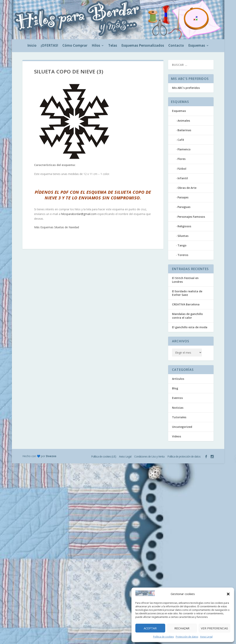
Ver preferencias (214, 628)
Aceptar (150, 628)
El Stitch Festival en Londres (185, 280)
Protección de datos (187, 637)
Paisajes (183, 197)
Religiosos (184, 226)
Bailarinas (184, 130)
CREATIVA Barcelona (186, 304)
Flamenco (184, 149)
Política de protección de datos (184, 456)
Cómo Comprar (75, 46)
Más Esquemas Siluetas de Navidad (57, 227)
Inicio (32, 46)
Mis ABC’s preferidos (186, 88)
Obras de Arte (187, 188)
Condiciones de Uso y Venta (149, 456)
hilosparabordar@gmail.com (79, 214)
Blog (175, 388)
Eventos (177, 398)
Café (181, 140)
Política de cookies (163, 637)
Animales (184, 121)
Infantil (183, 178)
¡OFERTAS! (49, 46)
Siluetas (183, 236)
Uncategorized (182, 427)
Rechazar (182, 628)
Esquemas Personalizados (143, 46)
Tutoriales (179, 417)
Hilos (96, 46)
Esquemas (197, 46)
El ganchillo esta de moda (190, 327)
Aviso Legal (206, 637)
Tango (182, 245)
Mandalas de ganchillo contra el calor (187, 316)
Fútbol (182, 169)
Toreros (183, 255)
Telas (113, 46)
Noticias (178, 408)
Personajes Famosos (191, 217)
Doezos (51, 456)
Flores (181, 159)
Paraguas (184, 207)
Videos (177, 436)
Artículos (178, 379)
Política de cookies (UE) (104, 456)
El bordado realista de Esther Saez (187, 293)
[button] (228, 594)
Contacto (176, 46)
